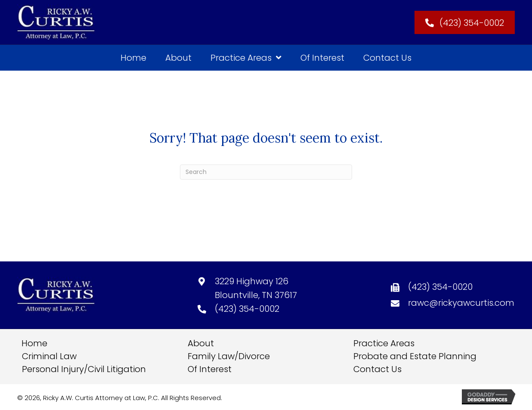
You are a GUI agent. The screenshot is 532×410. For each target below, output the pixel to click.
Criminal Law (49, 356)
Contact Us (377, 369)
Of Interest (210, 369)
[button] (465, 22)
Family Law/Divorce (229, 356)
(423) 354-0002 (247, 309)
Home (34, 343)
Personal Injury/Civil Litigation (84, 369)
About (201, 343)
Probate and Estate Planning (415, 356)
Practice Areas (384, 343)
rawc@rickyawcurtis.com (461, 303)
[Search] (266, 172)
